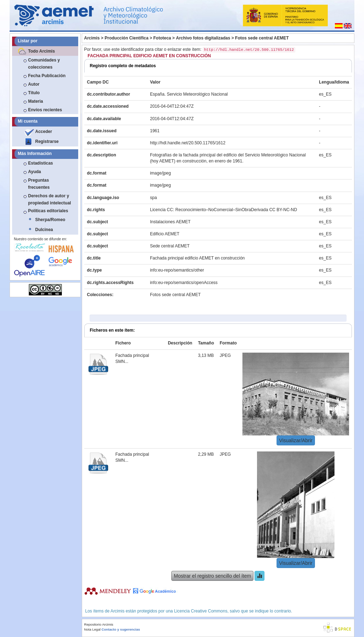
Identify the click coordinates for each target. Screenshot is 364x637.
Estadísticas (41, 163)
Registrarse (47, 141)
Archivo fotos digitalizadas (203, 38)
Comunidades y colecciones (44, 64)
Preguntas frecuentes (39, 184)
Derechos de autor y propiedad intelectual (50, 199)
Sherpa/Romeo (50, 220)
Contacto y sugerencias (121, 629)
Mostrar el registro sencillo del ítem (212, 576)
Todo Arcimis (41, 51)
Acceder (44, 132)
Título (34, 93)
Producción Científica (126, 38)
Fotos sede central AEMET (262, 38)
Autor (34, 84)
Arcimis (92, 38)
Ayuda (34, 172)
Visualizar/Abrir (296, 440)
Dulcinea (44, 230)
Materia (36, 101)
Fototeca (162, 38)
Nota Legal (92, 629)
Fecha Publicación (47, 76)
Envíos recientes (45, 110)
